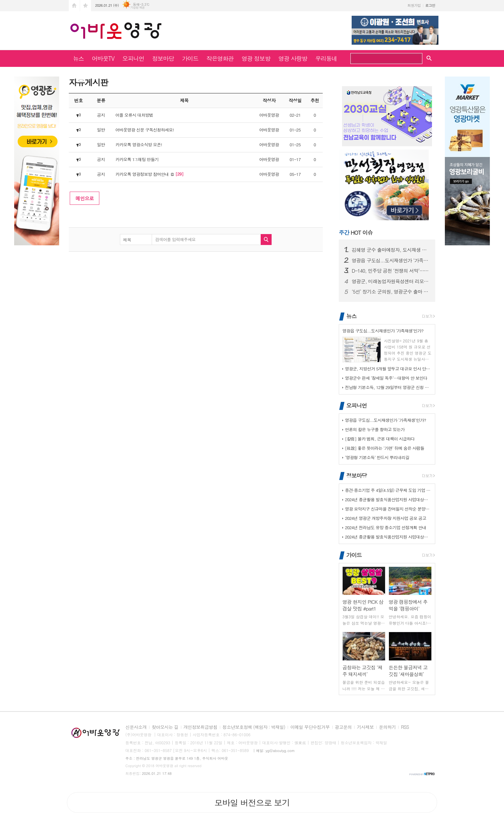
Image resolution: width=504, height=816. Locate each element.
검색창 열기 (429, 58)
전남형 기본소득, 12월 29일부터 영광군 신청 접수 (388, 387)
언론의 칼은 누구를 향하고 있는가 (375, 429)
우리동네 (326, 58)
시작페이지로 (74, 6)
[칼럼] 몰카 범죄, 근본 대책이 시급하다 (380, 439)
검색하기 (415, 59)
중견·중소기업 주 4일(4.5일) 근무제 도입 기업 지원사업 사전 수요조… (388, 490)
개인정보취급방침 (200, 727)
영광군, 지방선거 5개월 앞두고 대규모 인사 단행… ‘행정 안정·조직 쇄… (388, 369)
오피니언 (133, 58)
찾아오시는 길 (165, 727)
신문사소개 (136, 727)
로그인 (430, 5)
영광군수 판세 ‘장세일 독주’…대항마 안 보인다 (386, 378)
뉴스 (78, 58)
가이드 (190, 58)
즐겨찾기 (85, 6)
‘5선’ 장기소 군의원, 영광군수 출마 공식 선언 (391, 292)
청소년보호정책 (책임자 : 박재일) (254, 727)
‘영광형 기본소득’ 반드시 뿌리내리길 (377, 457)
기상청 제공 (137, 8)
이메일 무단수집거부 (310, 727)
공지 (101, 115)
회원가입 (414, 5)
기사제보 (365, 727)
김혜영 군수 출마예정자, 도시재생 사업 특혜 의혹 (391, 250)
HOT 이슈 (356, 232)
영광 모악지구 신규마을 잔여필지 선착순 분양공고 (388, 509)
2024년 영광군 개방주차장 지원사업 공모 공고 (386, 518)
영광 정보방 (256, 58)
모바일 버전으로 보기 (252, 802)
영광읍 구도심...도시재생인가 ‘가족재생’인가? (391, 260)
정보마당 (163, 58)
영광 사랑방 (293, 58)
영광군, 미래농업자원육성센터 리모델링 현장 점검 (391, 281)
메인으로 (85, 198)
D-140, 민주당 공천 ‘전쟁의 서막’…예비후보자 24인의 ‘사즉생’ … (391, 271)
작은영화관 (220, 58)
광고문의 (343, 727)
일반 (101, 130)
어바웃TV (103, 58)
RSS (405, 727)
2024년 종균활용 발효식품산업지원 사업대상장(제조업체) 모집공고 (388, 499)
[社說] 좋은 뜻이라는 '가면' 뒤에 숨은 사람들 (385, 448)
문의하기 (387, 727)
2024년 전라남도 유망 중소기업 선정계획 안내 (386, 527)
